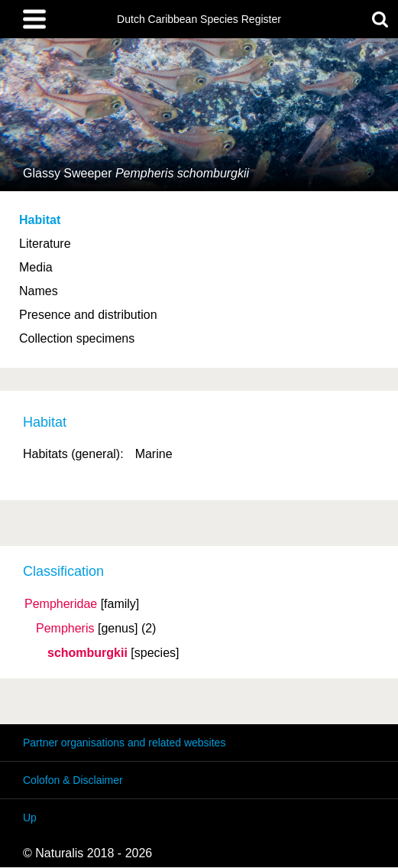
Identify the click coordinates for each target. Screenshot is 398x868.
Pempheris (65, 629)
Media (36, 267)
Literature (45, 244)
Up (30, 818)
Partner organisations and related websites (124, 743)
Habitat (40, 220)
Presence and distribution (88, 315)
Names (39, 291)
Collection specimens (77, 338)
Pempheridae (61, 604)
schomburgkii (87, 653)
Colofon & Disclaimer (73, 780)
